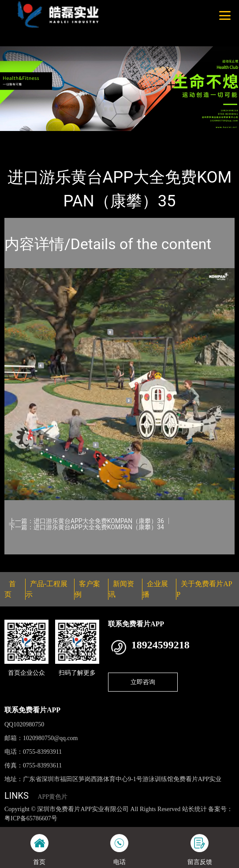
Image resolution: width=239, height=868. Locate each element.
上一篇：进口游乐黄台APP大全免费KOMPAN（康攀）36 (86, 521)
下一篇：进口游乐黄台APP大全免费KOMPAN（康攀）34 (86, 527)
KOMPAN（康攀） (109, 137)
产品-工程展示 (55, 137)
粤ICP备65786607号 (31, 818)
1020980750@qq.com (50, 738)
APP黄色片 (52, 797)
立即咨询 (143, 682)
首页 (19, 137)
